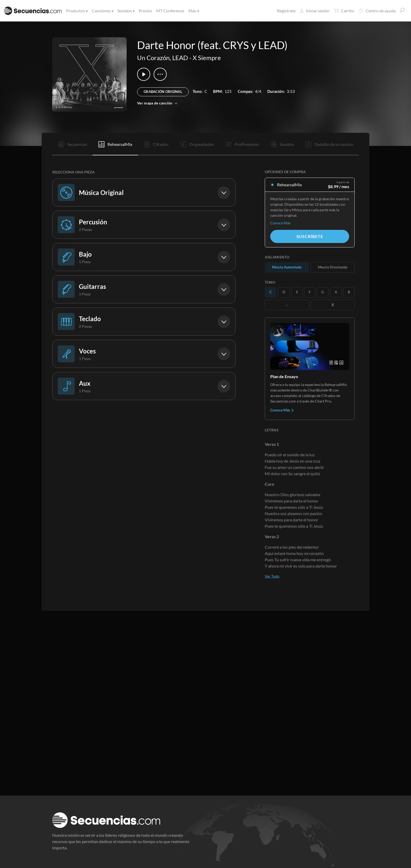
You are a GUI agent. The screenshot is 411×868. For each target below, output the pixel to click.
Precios (145, 11)
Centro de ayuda (377, 11)
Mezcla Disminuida (333, 267)
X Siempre (207, 58)
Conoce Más (280, 223)
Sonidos (126, 11)
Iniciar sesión (315, 11)
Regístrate (286, 11)
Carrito (344, 11)
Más (193, 11)
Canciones (102, 11)
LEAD (180, 58)
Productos (77, 11)
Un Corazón (153, 58)
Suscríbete (310, 236)
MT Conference (170, 11)
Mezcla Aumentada (287, 267)
